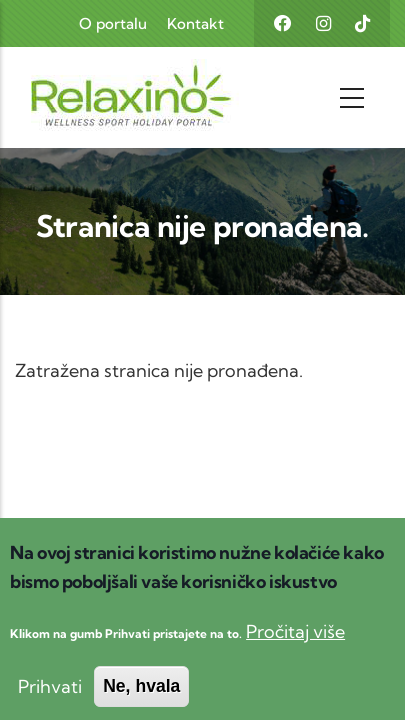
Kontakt (195, 23)
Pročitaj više (295, 652)
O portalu (113, 23)
